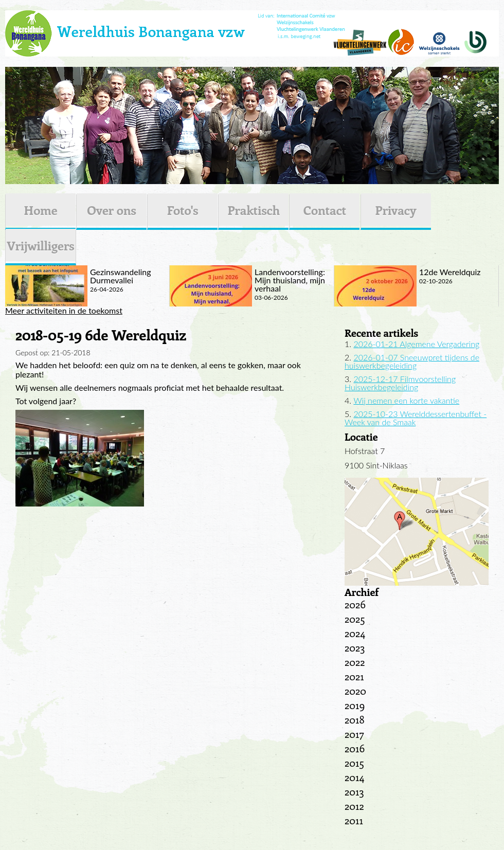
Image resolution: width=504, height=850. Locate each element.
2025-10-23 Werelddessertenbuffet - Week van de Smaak (416, 418)
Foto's (183, 210)
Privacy (396, 210)
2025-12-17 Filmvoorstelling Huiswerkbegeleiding (400, 383)
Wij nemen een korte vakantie (406, 400)
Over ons (112, 210)
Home (40, 210)
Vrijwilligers (40, 245)
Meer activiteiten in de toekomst (64, 311)
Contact (325, 210)
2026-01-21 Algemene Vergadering (416, 344)
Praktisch (254, 210)
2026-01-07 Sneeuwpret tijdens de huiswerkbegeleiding (412, 361)
